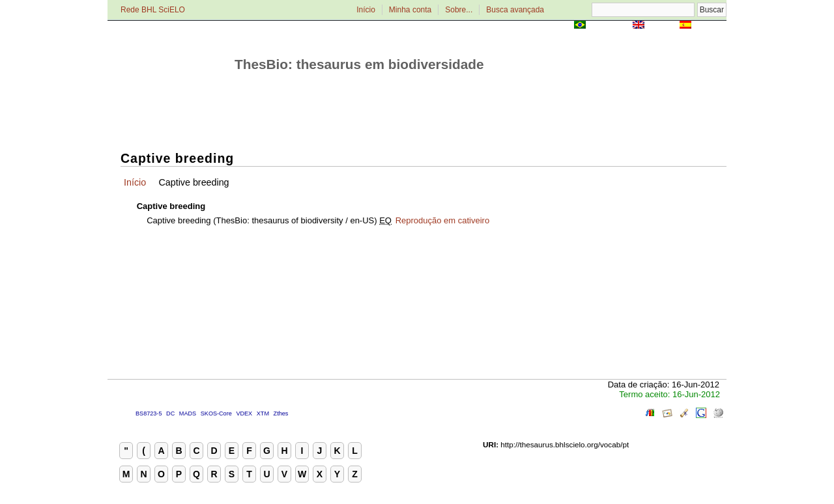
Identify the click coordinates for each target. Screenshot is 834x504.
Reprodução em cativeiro (443, 220)
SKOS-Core (216, 413)
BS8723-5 (149, 413)
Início (366, 10)
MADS (188, 413)
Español (710, 26)
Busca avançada (515, 10)
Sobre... (459, 10)
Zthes (281, 413)
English (662, 26)
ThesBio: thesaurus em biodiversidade (359, 64)
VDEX (244, 413)
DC (170, 413)
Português (609, 26)
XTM (263, 413)
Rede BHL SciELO (153, 10)
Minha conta (410, 10)
